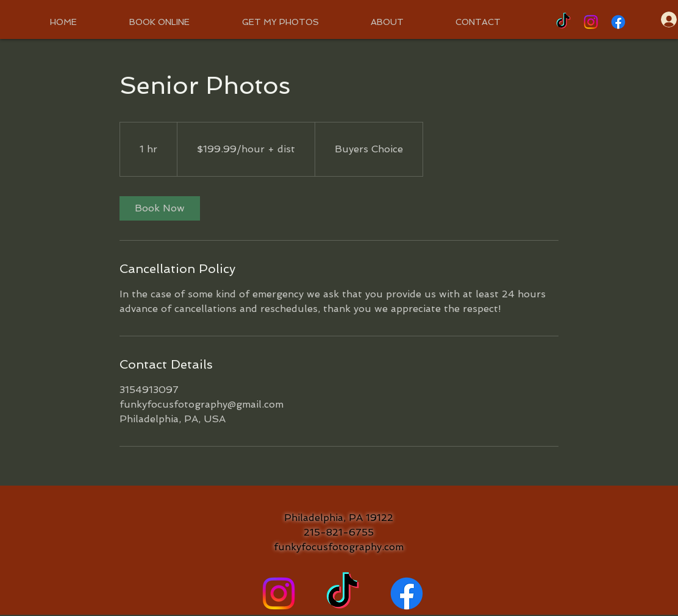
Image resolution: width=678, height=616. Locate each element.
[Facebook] (618, 22)
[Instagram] (591, 22)
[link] (160, 208)
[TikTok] (563, 22)
